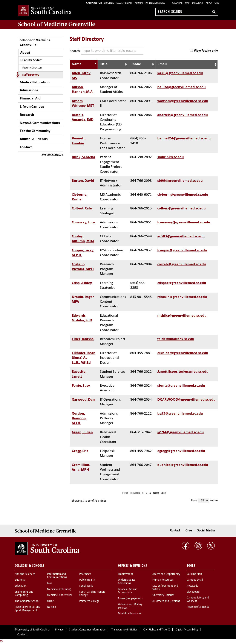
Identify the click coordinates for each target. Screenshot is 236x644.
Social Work (86, 586)
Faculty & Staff (32, 60)
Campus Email (195, 580)
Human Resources (163, 580)
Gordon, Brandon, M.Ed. (79, 419)
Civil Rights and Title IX (157, 630)
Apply (209, 3)
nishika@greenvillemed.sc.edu (182, 316)
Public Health (87, 580)
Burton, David (83, 181)
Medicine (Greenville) (60, 595)
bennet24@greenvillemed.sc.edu (184, 139)
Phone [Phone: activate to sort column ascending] (136, 64)
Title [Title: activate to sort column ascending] (104, 64)
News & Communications (40, 123)
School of (57, 24)
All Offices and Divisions (166, 601)
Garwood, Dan (83, 400)
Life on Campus (32, 107)
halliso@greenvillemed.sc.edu (182, 87)
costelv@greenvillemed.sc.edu (182, 264)
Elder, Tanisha (83, 339)
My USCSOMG (51, 155)
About (25, 53)
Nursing (51, 607)
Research (27, 115)
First (125, 493)
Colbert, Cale (82, 209)
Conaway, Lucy (83, 223)
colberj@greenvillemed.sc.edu (182, 209)
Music (50, 601)
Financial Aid (30, 99)
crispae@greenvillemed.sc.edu (182, 283)
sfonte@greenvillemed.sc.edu (181, 386)
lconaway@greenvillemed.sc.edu (184, 223)
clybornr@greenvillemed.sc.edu (183, 195)
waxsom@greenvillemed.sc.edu (183, 101)
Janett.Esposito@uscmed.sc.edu (183, 372)
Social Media (206, 531)
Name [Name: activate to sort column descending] (77, 64)
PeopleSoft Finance (198, 607)
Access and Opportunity (166, 574)
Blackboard (193, 592)
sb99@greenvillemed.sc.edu (180, 181)
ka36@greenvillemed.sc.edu (180, 73)
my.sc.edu (193, 586)
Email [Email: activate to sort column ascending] (162, 64)
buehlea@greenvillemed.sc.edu (183, 465)
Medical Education (35, 82)
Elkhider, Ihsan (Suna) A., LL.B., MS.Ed (84, 358)
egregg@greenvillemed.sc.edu (181, 451)
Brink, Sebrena (84, 157)
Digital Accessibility (187, 630)
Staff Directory (31, 75)
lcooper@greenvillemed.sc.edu (182, 250)
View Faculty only (206, 51)
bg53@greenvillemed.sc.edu (180, 414)
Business (20, 580)
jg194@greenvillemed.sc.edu (181, 432)
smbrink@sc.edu (171, 157)
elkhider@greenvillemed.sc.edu (183, 353)
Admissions (29, 90)
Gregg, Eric (80, 451)
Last (163, 493)
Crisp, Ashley (82, 283)
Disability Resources (130, 614)
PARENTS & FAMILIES (155, 3)
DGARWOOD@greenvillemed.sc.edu (186, 400)
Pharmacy (85, 574)
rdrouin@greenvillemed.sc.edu (182, 297)
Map (187, 3)
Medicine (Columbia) (59, 589)
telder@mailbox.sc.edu (176, 339)
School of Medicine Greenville (35, 43)
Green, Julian (82, 432)
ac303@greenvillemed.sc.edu (181, 237)
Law (49, 583)
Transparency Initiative (124, 630)
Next (156, 493)
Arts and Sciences (25, 574)
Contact (26, 147)
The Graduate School (27, 601)
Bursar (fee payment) (130, 599)
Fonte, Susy (81, 386)
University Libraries (163, 595)
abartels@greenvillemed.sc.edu (183, 115)
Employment (126, 574)
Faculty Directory (32, 68)
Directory (198, 3)
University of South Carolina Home (45, 11)
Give (217, 3)
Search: (107, 51)
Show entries (204, 501)
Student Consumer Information (87, 630)
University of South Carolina (33, 630)
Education (21, 586)
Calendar (177, 3)
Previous (135, 493)
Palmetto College (89, 601)
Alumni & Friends (34, 139)
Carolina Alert (195, 574)
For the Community (35, 131)
